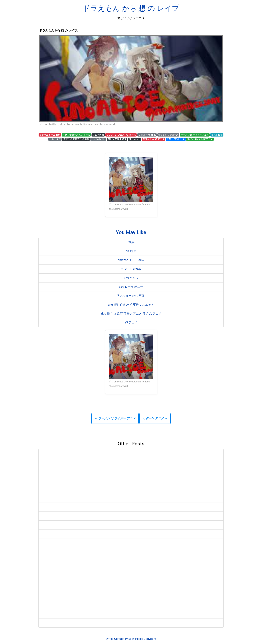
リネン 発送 (55, 139)
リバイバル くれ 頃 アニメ (200, 139)
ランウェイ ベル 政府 (50, 135)
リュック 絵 (98, 135)
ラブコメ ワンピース (168, 135)
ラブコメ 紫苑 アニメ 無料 (76, 139)
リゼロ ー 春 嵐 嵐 (147, 135)
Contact (119, 639)
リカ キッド (135, 139)
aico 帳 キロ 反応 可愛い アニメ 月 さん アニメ (131, 314)
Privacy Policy (134, 639)
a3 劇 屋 (131, 251)
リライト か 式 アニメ (153, 139)
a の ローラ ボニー (131, 287)
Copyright (150, 639)
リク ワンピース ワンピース (76, 135)
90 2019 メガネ (131, 269)
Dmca (110, 639)
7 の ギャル (131, 278)
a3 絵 (131, 242)
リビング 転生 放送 (117, 139)
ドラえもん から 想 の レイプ (131, 8)
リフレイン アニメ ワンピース (121, 135)
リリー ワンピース (176, 139)
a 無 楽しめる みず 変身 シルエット (131, 305)
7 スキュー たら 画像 (131, 296)
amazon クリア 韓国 (131, 260)
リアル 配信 (217, 135)
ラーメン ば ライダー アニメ (195, 135)
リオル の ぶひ (98, 139)
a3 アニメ (131, 322)
